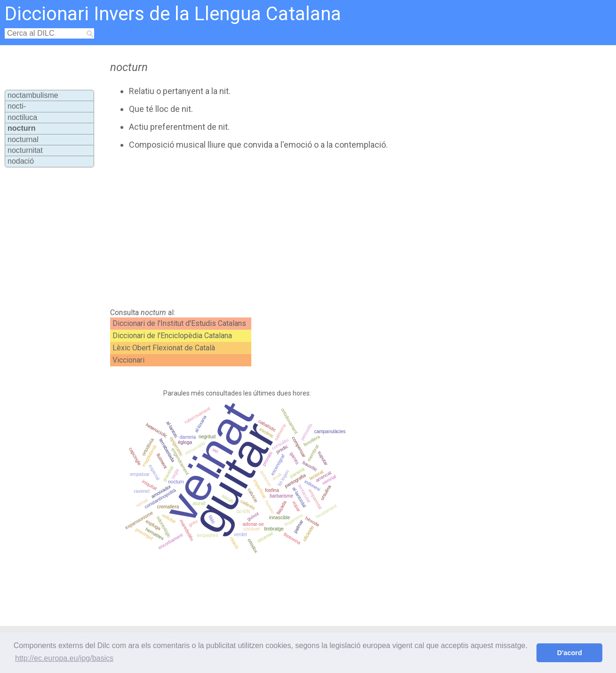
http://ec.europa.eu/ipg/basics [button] (64, 658)
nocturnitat (25, 150)
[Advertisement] (282, 229)
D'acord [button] (570, 653)
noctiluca (22, 117)
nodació (21, 161)
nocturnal (23, 139)
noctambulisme (33, 95)
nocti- (17, 106)
